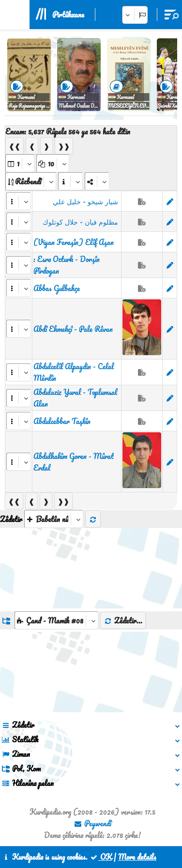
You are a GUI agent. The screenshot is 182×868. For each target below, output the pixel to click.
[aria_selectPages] (20, 163)
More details (137, 857)
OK (101, 857)
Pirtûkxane (68, 15)
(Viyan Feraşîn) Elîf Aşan (74, 242)
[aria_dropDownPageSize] (53, 163)
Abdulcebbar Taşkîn (62, 421)
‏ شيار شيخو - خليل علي (86, 201)
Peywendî (92, 823)
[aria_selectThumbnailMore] (54, 519)
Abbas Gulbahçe (57, 288)
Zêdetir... (123, 621)
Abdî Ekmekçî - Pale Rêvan (73, 329)
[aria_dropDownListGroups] (56, 620)
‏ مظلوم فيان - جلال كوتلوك (81, 222)
